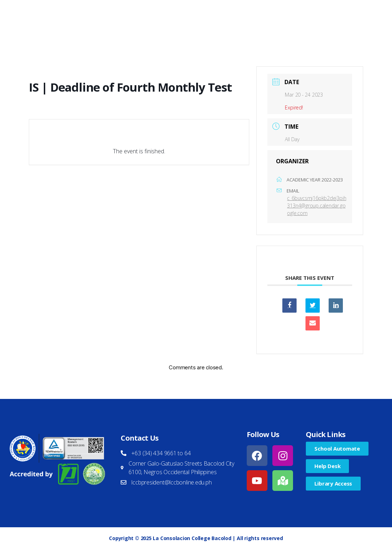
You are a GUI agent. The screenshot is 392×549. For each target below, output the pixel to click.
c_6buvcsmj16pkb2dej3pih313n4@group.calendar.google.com (317, 206)
